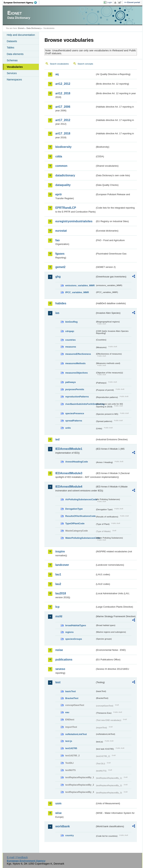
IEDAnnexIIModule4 (69, 487)
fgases (60, 254)
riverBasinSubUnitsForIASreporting (80, 404)
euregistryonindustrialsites (74, 221)
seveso (60, 669)
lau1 (58, 574)
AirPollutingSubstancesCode (80, 499)
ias (57, 313)
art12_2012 (63, 84)
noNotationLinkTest (76, 734)
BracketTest (72, 698)
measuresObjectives (76, 373)
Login (109, 2)
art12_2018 (63, 93)
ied (57, 439)
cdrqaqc (70, 331)
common (61, 166)
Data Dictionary (34, 28)
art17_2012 (63, 120)
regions (69, 632)
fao (57, 240)
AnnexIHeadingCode (76, 462)
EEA (21, 3)
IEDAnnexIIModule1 (69, 449)
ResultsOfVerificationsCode (80, 516)
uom (58, 803)
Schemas (12, 60)
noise (59, 650)
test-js (69, 741)
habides (61, 303)
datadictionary (65, 175)
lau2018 (61, 593)
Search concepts (85, 64)
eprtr (59, 194)
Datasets (12, 41)
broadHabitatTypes (76, 625)
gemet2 (60, 267)
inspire (60, 551)
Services (12, 73)
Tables (10, 48)
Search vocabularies (59, 64)
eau (67, 712)
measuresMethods (75, 363)
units (68, 428)
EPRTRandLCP (66, 208)
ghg (58, 277)
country (69, 835)
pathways (70, 382)
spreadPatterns (74, 421)
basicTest (70, 691)
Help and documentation (21, 35)
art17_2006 (63, 107)
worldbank (62, 826)
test (58, 682)
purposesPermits (75, 389)
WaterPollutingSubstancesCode (80, 538)
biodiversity (63, 147)
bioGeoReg (71, 322)
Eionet (21, 28)
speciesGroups (73, 639)
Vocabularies (15, 67)
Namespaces (14, 80)
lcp (57, 607)
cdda (59, 156)
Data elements (15, 54)
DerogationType (74, 509)
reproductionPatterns (77, 397)
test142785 (71, 748)
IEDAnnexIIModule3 (69, 473)
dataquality (63, 185)
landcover (62, 565)
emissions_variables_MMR (80, 285)
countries (70, 340)
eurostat (61, 231)
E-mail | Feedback (17, 857)
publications (64, 660)
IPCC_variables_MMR (77, 292)
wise (58, 813)
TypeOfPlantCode (75, 523)
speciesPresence (75, 413)
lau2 (58, 584)
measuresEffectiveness (78, 354)
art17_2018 (63, 133)
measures (71, 347)
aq (57, 74)
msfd (59, 616)
